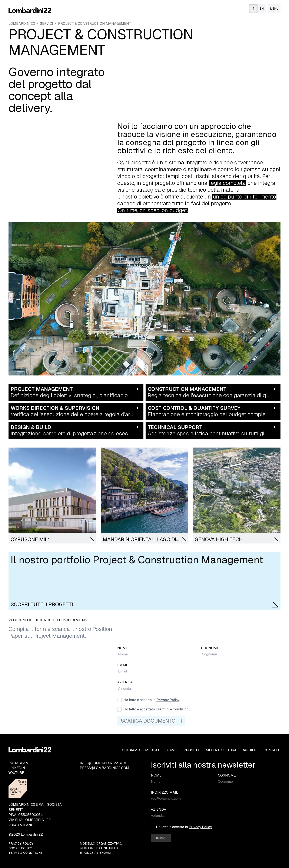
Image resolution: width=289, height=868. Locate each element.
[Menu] (274, 9)
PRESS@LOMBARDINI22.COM (104, 768)
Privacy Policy (168, 700)
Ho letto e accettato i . (157, 709)
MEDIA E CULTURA (221, 750)
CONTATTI (272, 750)
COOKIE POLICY (20, 848)
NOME (123, 648)
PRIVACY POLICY (21, 843)
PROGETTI (192, 750)
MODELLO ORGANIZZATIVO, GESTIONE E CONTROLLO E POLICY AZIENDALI (101, 848)
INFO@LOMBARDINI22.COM (103, 763)
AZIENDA (125, 682)
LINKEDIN (17, 768)
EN (262, 9)
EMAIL (123, 665)
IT (253, 9)
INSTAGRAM (19, 763)
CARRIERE (250, 750)
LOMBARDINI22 (22, 24)
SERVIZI (46, 24)
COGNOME (210, 648)
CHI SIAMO (131, 750)
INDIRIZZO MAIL (165, 792)
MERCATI (153, 750)
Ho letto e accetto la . (152, 700)
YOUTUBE (16, 773)
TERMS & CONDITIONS (26, 853)
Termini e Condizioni (173, 709)
